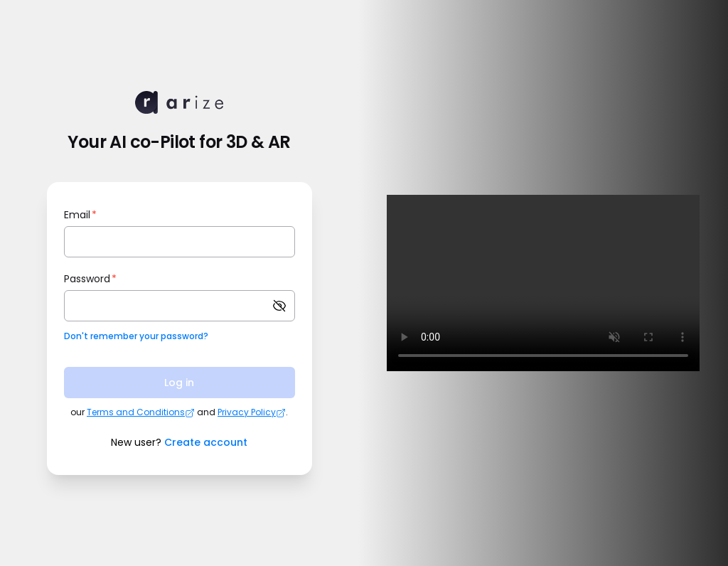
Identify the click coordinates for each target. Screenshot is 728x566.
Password (90, 279)
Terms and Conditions (141, 412)
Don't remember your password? (136, 336)
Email (80, 215)
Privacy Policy (252, 412)
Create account (206, 442)
